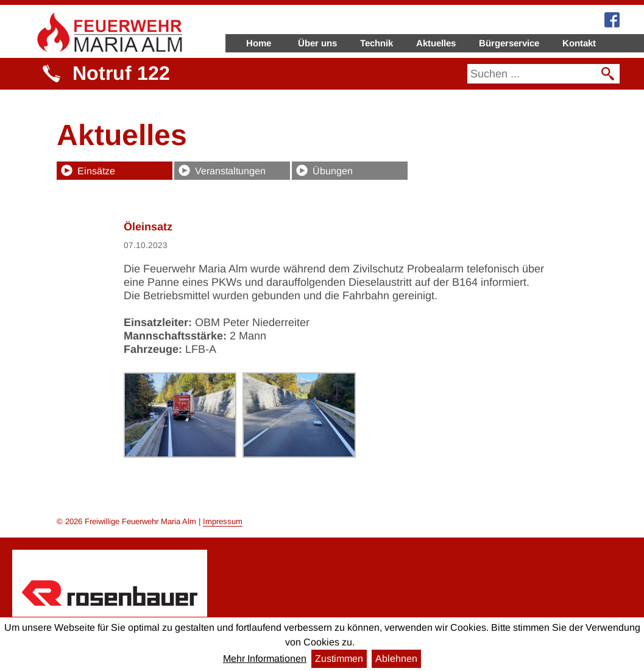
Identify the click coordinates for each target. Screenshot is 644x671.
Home (259, 43)
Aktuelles (436, 43)
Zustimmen (339, 659)
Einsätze (96, 171)
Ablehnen (396, 659)
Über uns (317, 43)
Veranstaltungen (230, 171)
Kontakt (579, 43)
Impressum (223, 521)
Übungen (333, 171)
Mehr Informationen (265, 659)
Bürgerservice (509, 43)
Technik (377, 43)
